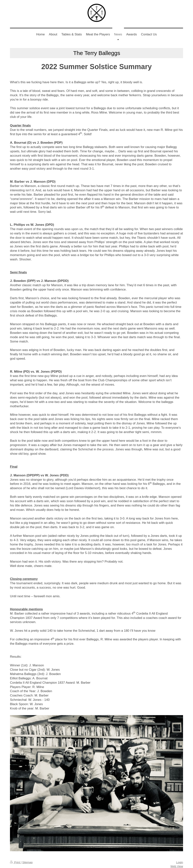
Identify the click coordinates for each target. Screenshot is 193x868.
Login (180, 862)
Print (15, 862)
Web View (177, 866)
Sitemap (27, 862)
